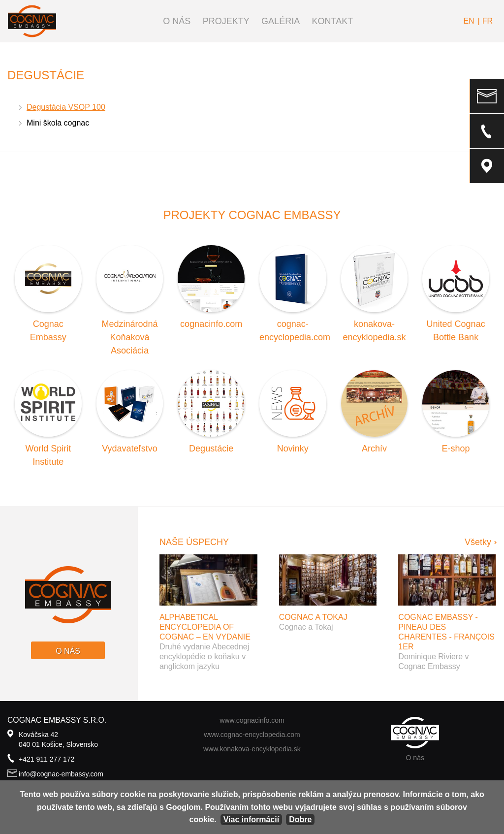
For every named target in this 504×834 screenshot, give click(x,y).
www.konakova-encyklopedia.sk (252, 749)
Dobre (300, 819)
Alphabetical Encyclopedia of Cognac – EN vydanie (205, 627)
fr (488, 21)
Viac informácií (252, 819)
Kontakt (333, 21)
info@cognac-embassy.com (61, 774)
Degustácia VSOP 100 (66, 107)
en (469, 21)
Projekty (226, 21)
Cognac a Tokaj (313, 617)
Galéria (281, 21)
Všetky (478, 542)
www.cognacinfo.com (252, 720)
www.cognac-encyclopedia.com (252, 735)
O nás (177, 21)
